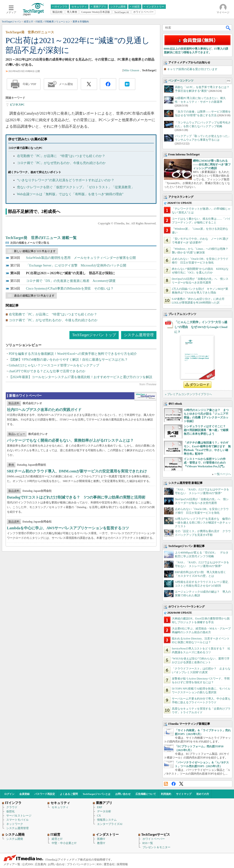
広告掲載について (146, 794)
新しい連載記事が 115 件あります (35, 251)
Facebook (174, 784)
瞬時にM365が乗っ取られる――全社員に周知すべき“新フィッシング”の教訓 (212, 164)
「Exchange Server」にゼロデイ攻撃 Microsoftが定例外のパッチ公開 (76, 265)
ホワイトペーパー (154, 839)
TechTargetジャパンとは (97, 794)
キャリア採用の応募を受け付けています (192, 69)
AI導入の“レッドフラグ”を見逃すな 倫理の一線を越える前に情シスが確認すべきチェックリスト (203, 523)
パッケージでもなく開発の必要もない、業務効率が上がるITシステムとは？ (70, 440)
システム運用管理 (139, 335)
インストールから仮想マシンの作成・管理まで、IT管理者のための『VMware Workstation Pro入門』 (205, 463)
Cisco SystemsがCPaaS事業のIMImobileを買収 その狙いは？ (70, 289)
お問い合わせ (123, 794)
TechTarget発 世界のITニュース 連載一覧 (41, 238)
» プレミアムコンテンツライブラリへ (188, 394)
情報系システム (107, 820)
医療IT (101, 839)
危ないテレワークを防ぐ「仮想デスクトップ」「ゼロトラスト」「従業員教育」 (76, 187)
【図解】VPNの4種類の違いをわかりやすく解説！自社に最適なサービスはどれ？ (68, 360)
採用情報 (122, 864)
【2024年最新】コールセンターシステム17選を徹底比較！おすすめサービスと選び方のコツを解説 (81, 377)
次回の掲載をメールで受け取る (30, 243)
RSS (166, 784)
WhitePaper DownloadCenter (145, 396)
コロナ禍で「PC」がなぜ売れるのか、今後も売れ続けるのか (61, 163)
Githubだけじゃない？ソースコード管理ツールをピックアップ (54, 365)
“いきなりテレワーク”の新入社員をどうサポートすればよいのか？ (66, 180)
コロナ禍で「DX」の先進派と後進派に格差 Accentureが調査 (71, 281)
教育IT (101, 843)
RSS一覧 (148, 843)
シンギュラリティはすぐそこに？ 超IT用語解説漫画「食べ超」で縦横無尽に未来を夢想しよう (206, 430)
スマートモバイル (17, 820)
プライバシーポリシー (81, 864)
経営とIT (57, 839)
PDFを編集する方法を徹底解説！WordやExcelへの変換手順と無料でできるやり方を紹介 (73, 354)
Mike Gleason (131, 70)
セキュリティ (60, 807)
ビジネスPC (17, 105)
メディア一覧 (12, 864)
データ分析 (104, 811)
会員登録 (24, 794)
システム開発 (15, 839)
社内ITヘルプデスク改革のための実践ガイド (44, 410)
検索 (228, 28)
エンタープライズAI (110, 824)
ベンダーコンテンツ (181, 81)
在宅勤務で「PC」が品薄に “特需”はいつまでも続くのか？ (61, 156)
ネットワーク (15, 824)
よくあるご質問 (69, 794)
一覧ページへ (223, 474)
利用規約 (166, 794)
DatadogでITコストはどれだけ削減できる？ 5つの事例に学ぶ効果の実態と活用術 (76, 497)
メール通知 (66, 84)
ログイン (9, 794)
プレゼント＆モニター (156, 847)
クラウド (12, 807)
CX (99, 816)
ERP (100, 807)
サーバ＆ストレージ (19, 816)
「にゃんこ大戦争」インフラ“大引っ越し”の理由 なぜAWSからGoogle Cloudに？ (201, 327)
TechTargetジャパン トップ (94, 335)
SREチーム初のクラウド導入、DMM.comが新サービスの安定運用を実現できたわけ (77, 471)
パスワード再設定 (45, 794)
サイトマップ (184, 794)
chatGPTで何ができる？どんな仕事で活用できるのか (47, 371)
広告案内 (41, 864)
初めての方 (203, 794)
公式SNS (27, 864)
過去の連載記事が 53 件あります (34, 296)
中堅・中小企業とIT (64, 843)
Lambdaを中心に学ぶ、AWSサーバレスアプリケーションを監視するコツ (68, 528)
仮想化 (10, 811)
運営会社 (109, 864)
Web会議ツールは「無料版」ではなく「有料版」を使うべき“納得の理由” (70, 194)
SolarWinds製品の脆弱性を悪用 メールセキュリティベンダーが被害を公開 (81, 258)
